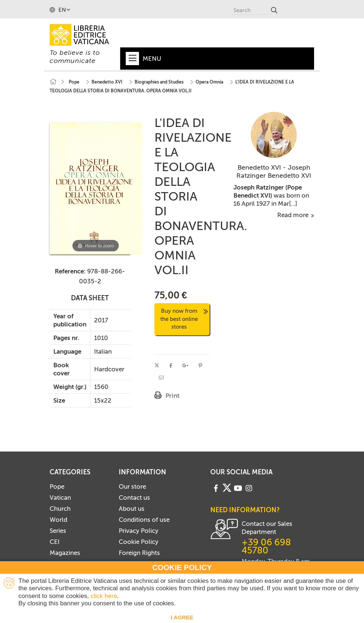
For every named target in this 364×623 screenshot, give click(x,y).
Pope (57, 486)
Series (58, 531)
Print (172, 396)
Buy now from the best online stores (184, 319)
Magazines (65, 553)
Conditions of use (144, 520)
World (58, 520)
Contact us (134, 498)
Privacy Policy (139, 531)
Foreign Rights (139, 553)
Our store (132, 486)
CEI (55, 542)
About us (132, 509)
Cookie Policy (139, 542)
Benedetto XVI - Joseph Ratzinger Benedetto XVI (274, 171)
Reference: (70, 271)
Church (60, 509)
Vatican (60, 498)
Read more (296, 215)
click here (104, 596)
